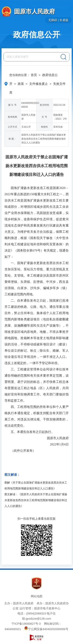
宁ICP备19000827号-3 (26, 624)
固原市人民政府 (34, 11)
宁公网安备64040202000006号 (46, 629)
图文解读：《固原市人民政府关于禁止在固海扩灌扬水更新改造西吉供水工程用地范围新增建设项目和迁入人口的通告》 (36, 500)
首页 (34, 75)
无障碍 (53, 20)
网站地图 (37, 596)
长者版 (64, 20)
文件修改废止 (39, 84)
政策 (21, 84)
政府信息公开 (37, 35)
